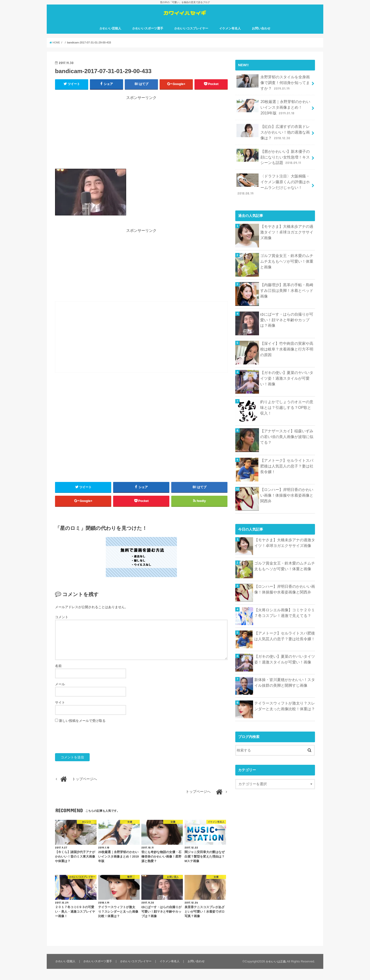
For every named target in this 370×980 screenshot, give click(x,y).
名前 (58, 677)
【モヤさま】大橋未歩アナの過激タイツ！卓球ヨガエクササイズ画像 (287, 224)
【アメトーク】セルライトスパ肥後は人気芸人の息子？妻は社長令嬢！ (287, 458)
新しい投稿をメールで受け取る (82, 732)
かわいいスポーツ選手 (148, 35)
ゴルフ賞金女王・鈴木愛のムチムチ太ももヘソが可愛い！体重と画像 (287, 254)
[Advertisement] (141, 141)
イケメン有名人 (230, 35)
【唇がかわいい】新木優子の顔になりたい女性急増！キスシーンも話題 (273, 158)
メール (60, 695)
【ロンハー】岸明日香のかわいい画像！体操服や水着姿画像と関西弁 (287, 487)
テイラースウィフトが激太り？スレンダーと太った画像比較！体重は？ (284, 698)
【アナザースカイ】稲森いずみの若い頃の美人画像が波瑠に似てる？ (287, 429)
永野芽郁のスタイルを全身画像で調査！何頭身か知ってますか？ (273, 89)
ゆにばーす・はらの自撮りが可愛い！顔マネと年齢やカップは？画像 (287, 312)
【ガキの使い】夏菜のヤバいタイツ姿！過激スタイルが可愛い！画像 (287, 371)
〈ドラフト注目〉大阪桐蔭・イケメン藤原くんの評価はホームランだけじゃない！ (273, 181)
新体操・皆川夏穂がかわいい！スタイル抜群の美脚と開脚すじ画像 (284, 675)
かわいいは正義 (275, 973)
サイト (60, 714)
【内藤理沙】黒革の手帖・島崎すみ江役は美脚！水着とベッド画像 (287, 280)
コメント (62, 628)
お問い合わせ (261, 35)
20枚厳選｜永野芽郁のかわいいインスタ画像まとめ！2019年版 (273, 112)
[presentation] (91, 750)
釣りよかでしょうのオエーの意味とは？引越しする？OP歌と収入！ (287, 400)
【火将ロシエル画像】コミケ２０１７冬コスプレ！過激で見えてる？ (284, 605)
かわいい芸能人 (110, 35)
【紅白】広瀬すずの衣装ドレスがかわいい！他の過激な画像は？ (273, 135)
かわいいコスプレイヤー (191, 35)
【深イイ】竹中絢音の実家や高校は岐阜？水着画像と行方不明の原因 (287, 341)
